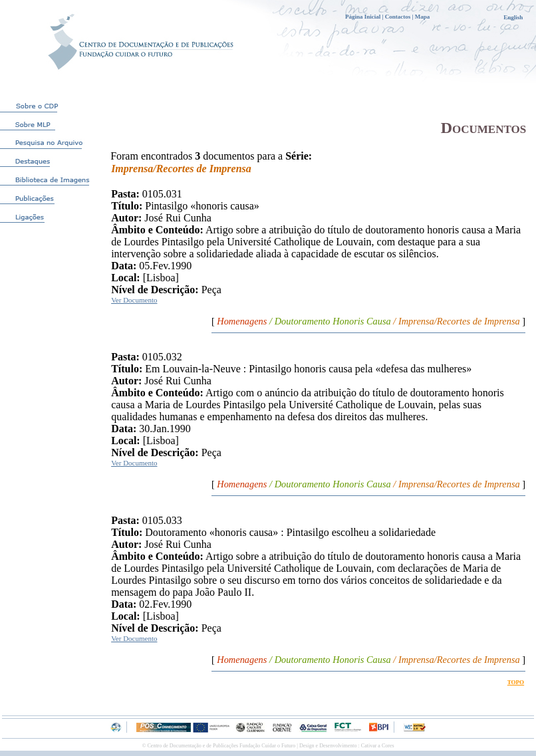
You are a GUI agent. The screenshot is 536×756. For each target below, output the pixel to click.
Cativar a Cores (378, 746)
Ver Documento (134, 300)
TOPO (516, 682)
